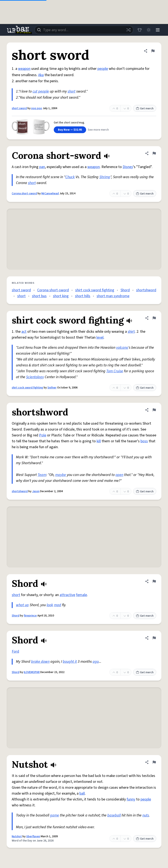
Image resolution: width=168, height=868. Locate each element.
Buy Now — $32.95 (70, 130)
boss (144, 441)
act (24, 332)
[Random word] (128, 30)
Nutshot (17, 836)
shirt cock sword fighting (95, 290)
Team (42, 475)
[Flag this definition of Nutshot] (154, 762)
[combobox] (84, 30)
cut (35, 91)
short (72, 91)
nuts (146, 815)
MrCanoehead (50, 193)
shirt (131, 332)
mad (58, 605)
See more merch (98, 130)
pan (42, 167)
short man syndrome (113, 296)
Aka (41, 75)
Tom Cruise (115, 371)
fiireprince (30, 616)
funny (131, 799)
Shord (125, 290)
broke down (40, 662)
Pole (43, 435)
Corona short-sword (24, 193)
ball (82, 793)
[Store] (139, 30)
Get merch (145, 109)
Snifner (52, 388)
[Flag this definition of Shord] (154, 581)
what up (22, 605)
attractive (67, 595)
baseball (114, 815)
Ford (15, 651)
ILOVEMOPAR (32, 672)
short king (61, 296)
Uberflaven (33, 836)
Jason (36, 491)
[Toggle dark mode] (148, 30)
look (50, 605)
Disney (128, 167)
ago (96, 662)
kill (99, 441)
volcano (122, 348)
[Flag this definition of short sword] (153, 51)
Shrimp (105, 177)
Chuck (70, 177)
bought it (70, 662)
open (119, 475)
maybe (61, 475)
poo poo (37, 108)
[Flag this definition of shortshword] (154, 410)
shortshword (146, 290)
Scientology (35, 377)
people (103, 69)
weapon (24, 69)
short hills (83, 296)
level (100, 337)
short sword (19, 108)
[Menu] (157, 30)
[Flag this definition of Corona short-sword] (154, 153)
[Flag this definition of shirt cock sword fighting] (154, 318)
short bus (39, 296)
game (54, 815)
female (81, 595)
